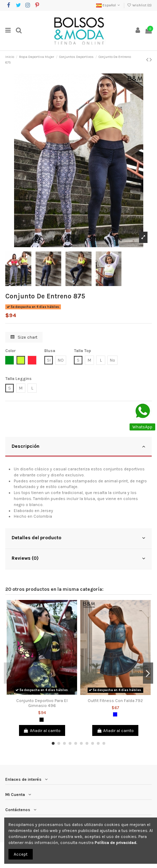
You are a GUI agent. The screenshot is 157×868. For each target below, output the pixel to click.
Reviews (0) (78, 558)
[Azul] (115, 714)
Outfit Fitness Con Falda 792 (115, 701)
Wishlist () (139, 5)
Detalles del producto (78, 538)
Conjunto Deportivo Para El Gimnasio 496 (42, 703)
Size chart (24, 337)
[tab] (78, 447)
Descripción (78, 446)
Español (109, 5)
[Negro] (42, 720)
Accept (21, 854)
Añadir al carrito (42, 731)
